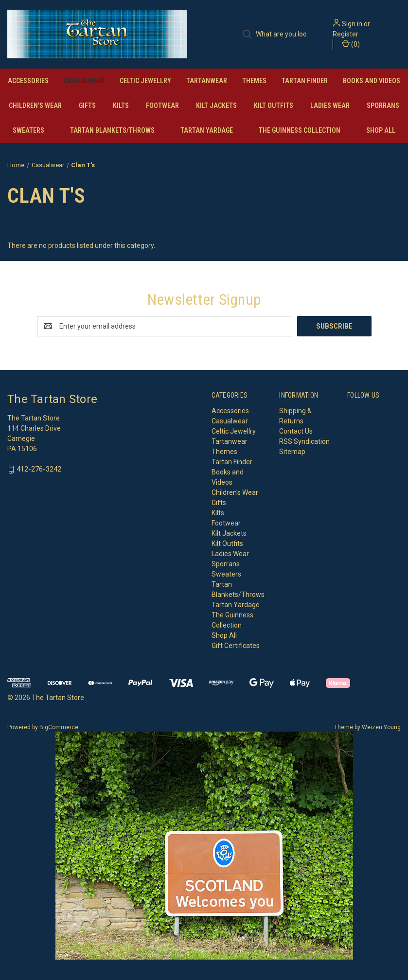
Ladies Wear (330, 105)
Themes (254, 81)
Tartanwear (207, 81)
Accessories (28, 81)
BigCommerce (59, 727)
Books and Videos (372, 81)
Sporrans (383, 105)
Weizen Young (381, 727)
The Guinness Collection (300, 130)
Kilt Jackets (216, 105)
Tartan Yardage (207, 130)
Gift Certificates (236, 646)
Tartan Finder (305, 81)
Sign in (352, 24)
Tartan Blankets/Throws (112, 130)
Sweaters (28, 130)
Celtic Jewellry (145, 81)
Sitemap (292, 452)
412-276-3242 (39, 470)
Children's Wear (35, 105)
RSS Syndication (304, 441)
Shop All (381, 130)
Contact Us (296, 431)
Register (346, 34)
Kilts (121, 105)
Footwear (162, 105)
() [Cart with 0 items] (351, 44)
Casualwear (84, 81)
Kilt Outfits (274, 105)
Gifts (87, 105)
